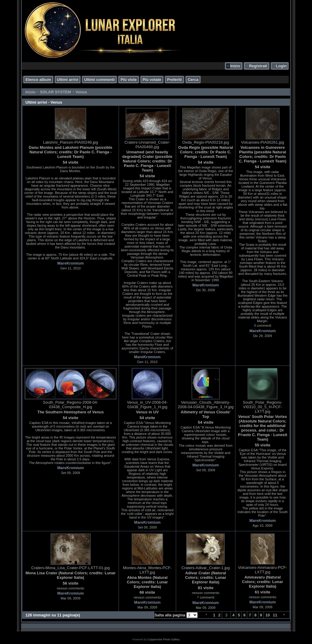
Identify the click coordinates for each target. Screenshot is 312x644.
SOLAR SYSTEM (56, 92)
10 (268, 615)
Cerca (193, 80)
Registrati (258, 66)
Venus (81, 92)
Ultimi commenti (99, 80)
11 (275, 615)
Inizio (235, 66)
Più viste (128, 80)
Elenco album (38, 80)
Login (281, 66)
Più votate (152, 80)
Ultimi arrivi (68, 80)
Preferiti (174, 80)
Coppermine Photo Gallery (163, 639)
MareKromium (70, 263)
